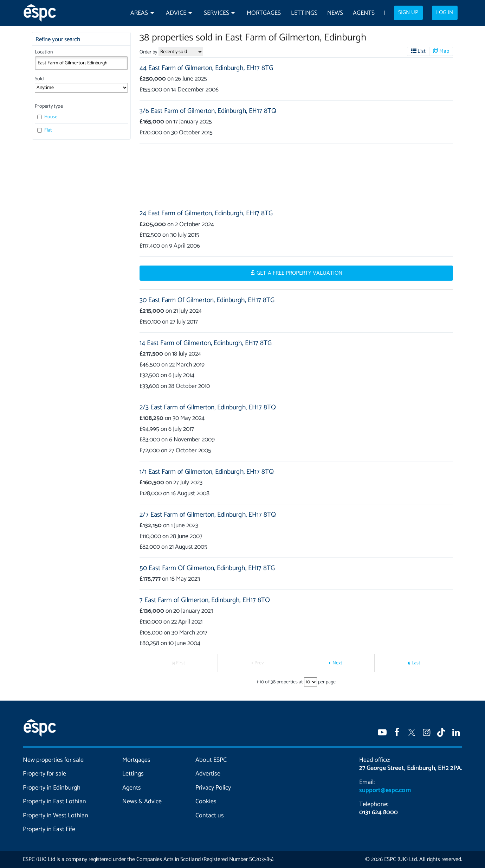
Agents (364, 13)
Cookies (206, 802)
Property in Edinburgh (52, 788)
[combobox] (81, 63)
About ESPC (211, 760)
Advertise (208, 774)
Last (416, 663)
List (422, 51)
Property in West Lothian (56, 816)
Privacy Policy (213, 788)
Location (44, 52)
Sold (39, 79)
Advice (176, 13)
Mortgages (264, 13)
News (335, 13)
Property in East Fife (49, 829)
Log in (445, 13)
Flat (45, 130)
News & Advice (142, 802)
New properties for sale (53, 760)
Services (216, 13)
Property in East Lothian (55, 802)
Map (444, 51)
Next (337, 663)
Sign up (408, 13)
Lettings (304, 13)
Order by (148, 52)
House (47, 117)
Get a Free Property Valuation (299, 273)
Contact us (210, 816)
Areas (139, 13)
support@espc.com (385, 790)
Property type (49, 106)
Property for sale (44, 774)
